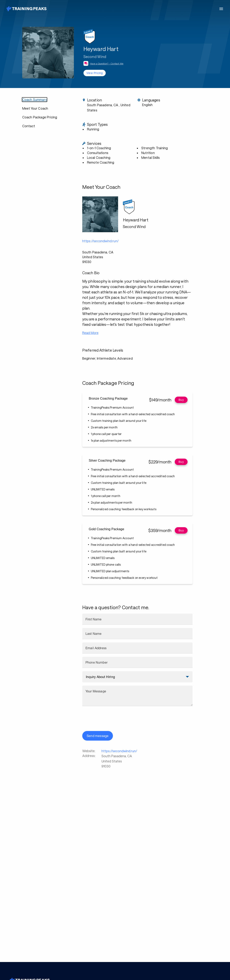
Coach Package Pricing (40, 117)
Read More (90, 333)
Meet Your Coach (35, 108)
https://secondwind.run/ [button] (101, 241)
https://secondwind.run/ (119, 751)
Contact (29, 126)
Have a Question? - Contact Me (107, 63)
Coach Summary (35, 99)
